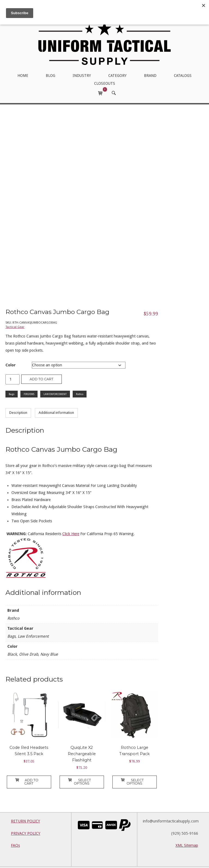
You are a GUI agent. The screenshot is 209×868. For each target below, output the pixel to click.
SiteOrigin (148, 861)
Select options (79, 769)
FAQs (15, 833)
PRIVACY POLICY (26, 821)
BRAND (150, 76)
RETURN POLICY (25, 808)
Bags (12, 381)
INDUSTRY (82, 76)
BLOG (50, 76)
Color (11, 352)
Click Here (71, 521)
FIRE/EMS (29, 381)
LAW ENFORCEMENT (55, 381)
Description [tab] (18, 400)
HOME (23, 76)
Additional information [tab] (56, 400)
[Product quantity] (13, 367)
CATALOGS (183, 76)
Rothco (80, 381)
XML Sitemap (187, 833)
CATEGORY (117, 76)
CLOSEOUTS (105, 83)
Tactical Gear (15, 314)
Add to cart (42, 366)
